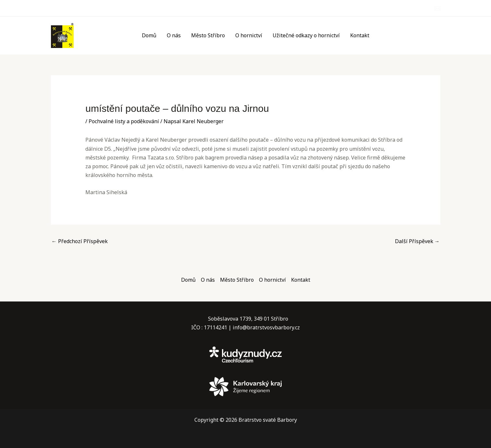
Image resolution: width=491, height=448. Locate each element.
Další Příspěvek (417, 241)
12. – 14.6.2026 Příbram (409, 40)
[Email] (437, 8)
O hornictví (249, 35)
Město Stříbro (208, 35)
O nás (174, 35)
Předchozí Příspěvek (80, 241)
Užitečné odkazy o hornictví (306, 35)
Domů (149, 35)
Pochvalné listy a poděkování (124, 121)
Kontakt (360, 35)
